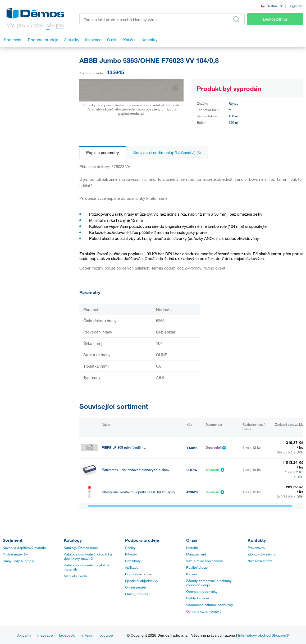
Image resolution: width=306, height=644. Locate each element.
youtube (106, 635)
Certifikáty (133, 561)
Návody (131, 554)
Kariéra (192, 574)
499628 (192, 492)
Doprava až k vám (139, 574)
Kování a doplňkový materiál (25, 548)
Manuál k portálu (77, 576)
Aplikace (132, 567)
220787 (192, 470)
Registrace (296, 6)
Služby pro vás (137, 594)
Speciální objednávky (142, 581)
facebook (67, 635)
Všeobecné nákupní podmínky (210, 605)
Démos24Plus (275, 19)
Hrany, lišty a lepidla (18, 561)
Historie (192, 548)
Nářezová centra (260, 561)
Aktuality (24, 635)
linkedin (87, 635)
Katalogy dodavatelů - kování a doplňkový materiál (88, 556)
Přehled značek (198, 598)
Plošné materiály (15, 554)
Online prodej (135, 587)
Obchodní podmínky (202, 591)
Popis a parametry (103, 152)
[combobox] (272, 6)
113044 (192, 448)
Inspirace (45, 635)
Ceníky (130, 548)
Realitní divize (197, 567)
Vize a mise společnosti (204, 561)
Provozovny (256, 548)
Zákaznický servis (261, 554)
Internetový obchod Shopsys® (263, 635)
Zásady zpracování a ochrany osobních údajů (209, 583)
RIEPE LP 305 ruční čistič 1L (124, 448)
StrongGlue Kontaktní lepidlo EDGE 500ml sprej (138, 492)
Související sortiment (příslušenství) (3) (167, 152)
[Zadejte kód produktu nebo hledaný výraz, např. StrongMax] (162, 19)
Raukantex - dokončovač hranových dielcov (136, 470)
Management (196, 554)
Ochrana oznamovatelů (204, 611)
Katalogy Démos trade (81, 548)
